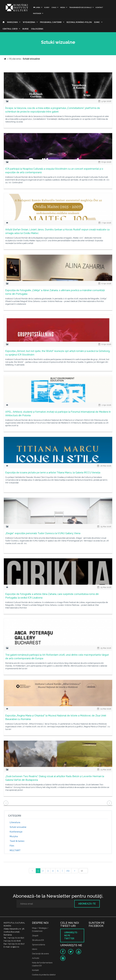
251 (68, 871)
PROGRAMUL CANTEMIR (51, 22)
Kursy (47, 7)
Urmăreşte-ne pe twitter (71, 935)
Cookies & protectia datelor (44, 975)
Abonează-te (87, 904)
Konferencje (16, 832)
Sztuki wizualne (18, 827)
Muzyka (14, 836)
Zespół (35, 936)
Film (12, 846)
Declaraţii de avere (40, 954)
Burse (26, 29)
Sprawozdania (39, 945)
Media (63, 7)
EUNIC (97, 22)
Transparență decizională (80, 7)
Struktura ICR (38, 940)
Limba (37, 7)
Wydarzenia (29, 22)
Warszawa (12, 22)
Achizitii (36, 958)
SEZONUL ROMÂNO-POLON (79, 22)
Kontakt (99, 7)
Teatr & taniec (17, 841)
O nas (54, 7)
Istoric (35, 949)
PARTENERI (37, 13)
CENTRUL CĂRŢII (10, 29)
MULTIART (15, 850)
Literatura (15, 822)
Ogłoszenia (37, 29)
